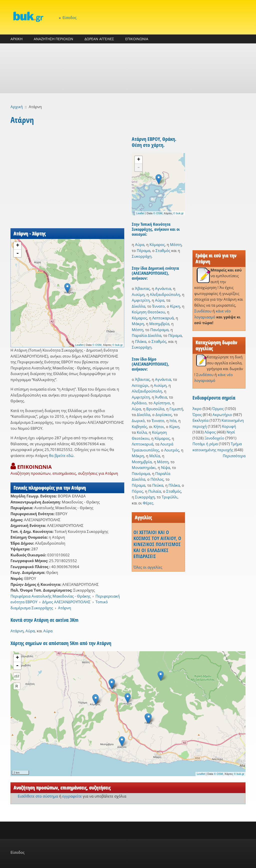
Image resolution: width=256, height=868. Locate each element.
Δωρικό (138, 421)
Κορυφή (229, 426)
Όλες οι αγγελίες (148, 567)
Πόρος (137, 491)
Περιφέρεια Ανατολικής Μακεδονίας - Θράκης (50, 596)
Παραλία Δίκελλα (146, 335)
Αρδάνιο (139, 403)
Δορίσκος (164, 415)
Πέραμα (143, 250)
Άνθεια (161, 397)
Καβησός (139, 427)
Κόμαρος (157, 244)
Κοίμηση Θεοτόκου (148, 312)
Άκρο (197, 409)
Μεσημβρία (159, 324)
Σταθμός (163, 250)
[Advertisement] (128, 68)
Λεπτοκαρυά (163, 318)
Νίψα (165, 467)
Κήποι (159, 427)
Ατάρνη (64, 608)
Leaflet (79, 345)
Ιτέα (173, 421)
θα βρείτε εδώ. (62, 455)
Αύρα (140, 244)
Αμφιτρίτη (141, 300)
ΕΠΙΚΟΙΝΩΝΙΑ (137, 39)
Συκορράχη (142, 256)
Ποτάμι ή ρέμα (205, 444)
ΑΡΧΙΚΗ (16, 39)
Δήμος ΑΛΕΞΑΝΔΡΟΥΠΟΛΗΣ (66, 602)
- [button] (17, 253)
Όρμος (218, 409)
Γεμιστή (176, 409)
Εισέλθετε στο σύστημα (38, 796)
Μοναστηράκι (144, 467)
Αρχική (17, 107)
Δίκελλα (138, 306)
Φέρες (148, 503)
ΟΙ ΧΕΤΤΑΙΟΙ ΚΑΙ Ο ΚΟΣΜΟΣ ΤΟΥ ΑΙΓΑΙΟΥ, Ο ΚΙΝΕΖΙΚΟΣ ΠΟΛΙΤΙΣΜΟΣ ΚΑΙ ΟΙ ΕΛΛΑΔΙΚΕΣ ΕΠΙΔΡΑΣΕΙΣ (157, 544)
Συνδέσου (203, 311)
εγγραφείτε (72, 796)
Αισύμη (138, 294)
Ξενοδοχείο (214, 438)
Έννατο (158, 306)
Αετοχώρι (140, 385)
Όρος (197, 415)
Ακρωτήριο (222, 415)
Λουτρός (172, 450)
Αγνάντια (163, 288)
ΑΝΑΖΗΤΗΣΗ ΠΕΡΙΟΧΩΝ (53, 39)
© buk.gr (117, 345)
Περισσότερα (234, 456)
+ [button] (18, 246)
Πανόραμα (159, 330)
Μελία (155, 456)
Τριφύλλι (170, 497)
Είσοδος (69, 17)
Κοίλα (142, 432)
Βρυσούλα (155, 409)
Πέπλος (157, 479)
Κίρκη (175, 306)
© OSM (97, 345)
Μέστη (176, 244)
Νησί (231, 432)
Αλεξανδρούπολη (165, 294)
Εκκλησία (200, 420)
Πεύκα (158, 485)
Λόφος (210, 432)
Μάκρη (138, 324)
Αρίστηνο (162, 403)
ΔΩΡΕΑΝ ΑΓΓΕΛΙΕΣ (99, 39)
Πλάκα (141, 341)
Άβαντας (142, 288)
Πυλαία (155, 491)
